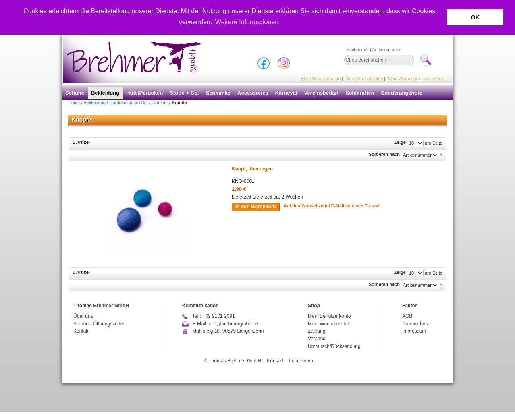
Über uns (83, 316)
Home (74, 103)
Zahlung (317, 331)
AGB (407, 316)
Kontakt (82, 331)
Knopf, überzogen (252, 169)
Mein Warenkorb (404, 79)
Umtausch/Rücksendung (334, 346)
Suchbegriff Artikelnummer (373, 50)
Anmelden (435, 79)
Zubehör (160, 103)
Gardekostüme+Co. (129, 103)
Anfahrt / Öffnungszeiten (99, 324)
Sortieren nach (384, 154)
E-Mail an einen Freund (355, 206)
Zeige (400, 142)
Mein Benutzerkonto (321, 79)
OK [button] (475, 17)
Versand (317, 339)
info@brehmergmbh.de (234, 324)
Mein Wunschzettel (364, 79)
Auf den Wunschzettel (307, 206)
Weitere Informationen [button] (247, 22)
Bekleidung (95, 103)
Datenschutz (416, 324)
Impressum (414, 331)
